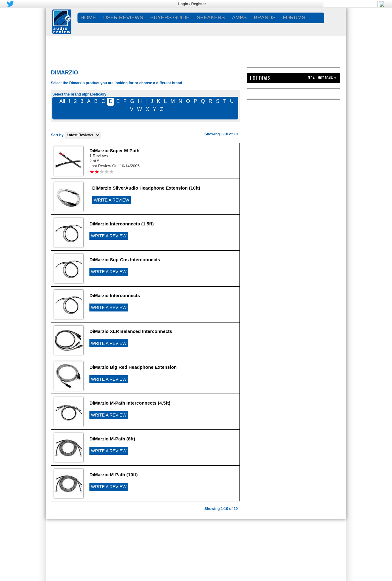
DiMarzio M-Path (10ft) (114, 475)
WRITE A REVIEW (111, 200)
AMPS (239, 18)
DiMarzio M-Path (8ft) (112, 439)
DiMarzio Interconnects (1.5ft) (122, 224)
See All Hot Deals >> (322, 78)
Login (183, 4)
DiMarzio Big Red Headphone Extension (133, 367)
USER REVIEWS (123, 18)
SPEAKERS (211, 18)
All (62, 101)
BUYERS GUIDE (170, 18)
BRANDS (265, 18)
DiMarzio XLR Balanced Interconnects (131, 331)
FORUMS (294, 18)
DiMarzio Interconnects (115, 295)
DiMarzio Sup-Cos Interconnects (125, 260)
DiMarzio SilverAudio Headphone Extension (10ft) (146, 188)
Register (199, 4)
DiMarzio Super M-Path (114, 151)
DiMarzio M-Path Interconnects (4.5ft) (130, 403)
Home (88, 18)
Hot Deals (260, 78)
